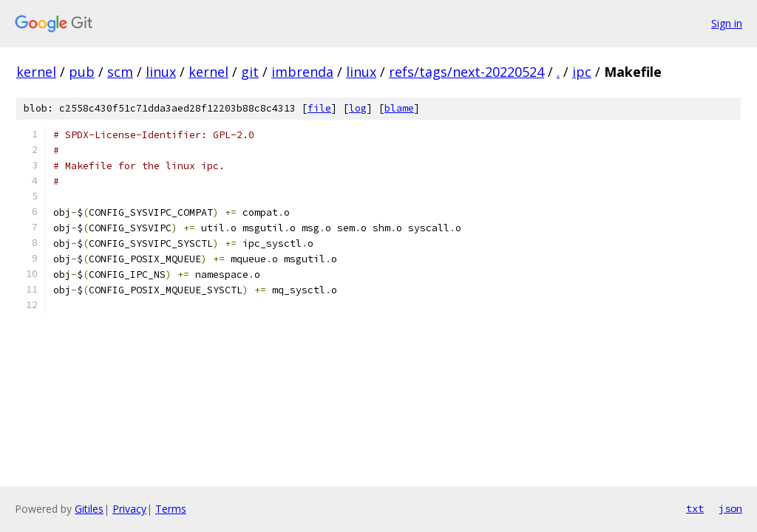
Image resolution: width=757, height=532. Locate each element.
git (250, 72)
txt (695, 508)
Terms (171, 509)
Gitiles (89, 509)
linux (161, 72)
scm (120, 72)
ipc (582, 72)
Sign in (727, 23)
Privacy (129, 509)
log (358, 108)
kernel (36, 72)
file (319, 108)
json (730, 508)
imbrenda (302, 72)
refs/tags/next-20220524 (466, 72)
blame (399, 108)
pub (82, 72)
